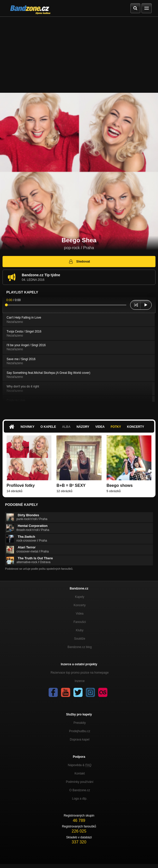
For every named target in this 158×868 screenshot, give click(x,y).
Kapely (80, 597)
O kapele (48, 427)
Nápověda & (80, 765)
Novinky (27, 427)
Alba (66, 427)
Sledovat (79, 262)
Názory (83, 427)
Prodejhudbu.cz (80, 731)
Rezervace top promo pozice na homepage (80, 673)
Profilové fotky (21, 485)
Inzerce (80, 681)
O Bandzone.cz (80, 790)
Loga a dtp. (80, 799)
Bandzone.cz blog (80, 647)
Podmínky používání (80, 782)
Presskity (80, 723)
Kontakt (80, 773)
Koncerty (136, 427)
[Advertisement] (79, 55)
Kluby (80, 630)
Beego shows (120, 485)
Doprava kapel (80, 740)
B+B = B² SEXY (71, 485)
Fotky (116, 427)
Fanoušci (80, 622)
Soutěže (80, 639)
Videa (100, 427)
